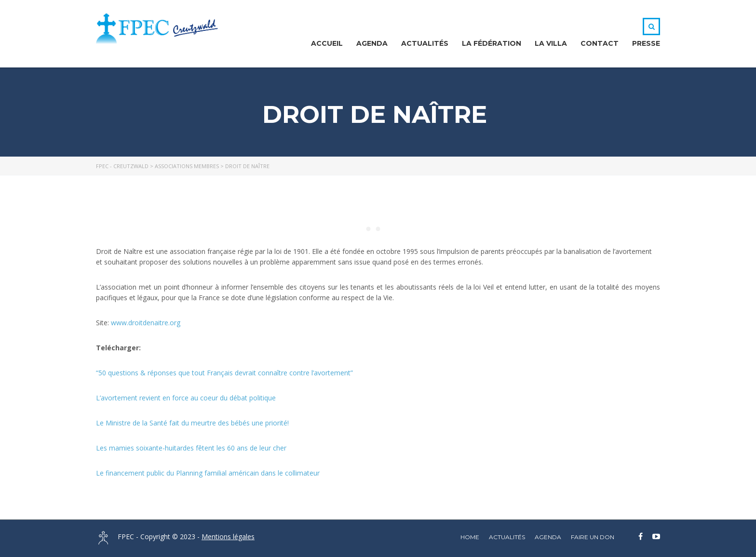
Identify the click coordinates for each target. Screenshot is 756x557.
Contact (600, 43)
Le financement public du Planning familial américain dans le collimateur (208, 473)
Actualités (425, 43)
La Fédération (492, 43)
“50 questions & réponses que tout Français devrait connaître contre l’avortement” (224, 373)
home (470, 537)
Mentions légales (228, 537)
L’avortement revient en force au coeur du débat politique (187, 398)
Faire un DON (593, 537)
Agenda (372, 43)
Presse (646, 43)
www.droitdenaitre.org (146, 323)
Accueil (327, 43)
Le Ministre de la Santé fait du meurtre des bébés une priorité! (192, 423)
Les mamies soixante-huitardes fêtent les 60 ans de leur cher (191, 448)
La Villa (551, 43)
